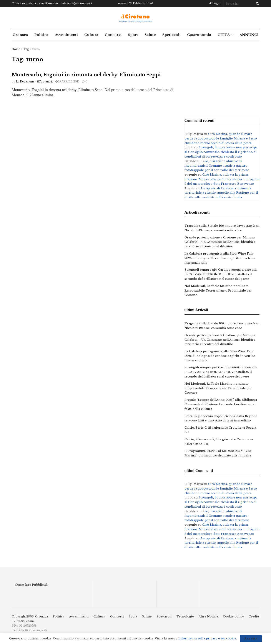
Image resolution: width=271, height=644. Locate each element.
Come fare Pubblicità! (32, 585)
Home (16, 49)
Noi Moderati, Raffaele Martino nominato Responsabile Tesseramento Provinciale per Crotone (218, 291)
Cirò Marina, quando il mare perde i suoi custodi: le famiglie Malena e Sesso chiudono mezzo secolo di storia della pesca (221, 138)
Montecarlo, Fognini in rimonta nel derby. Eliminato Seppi (86, 75)
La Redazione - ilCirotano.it (34, 81)
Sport (133, 35)
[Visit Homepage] (135, 18)
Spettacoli (171, 35)
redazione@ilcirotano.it (76, 3)
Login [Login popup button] (215, 3)
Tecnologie (185, 616)
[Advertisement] (222, 77)
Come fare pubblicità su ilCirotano (35, 3)
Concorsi (113, 35)
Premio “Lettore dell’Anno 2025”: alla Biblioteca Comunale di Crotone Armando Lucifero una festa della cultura (221, 404)
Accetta (251, 638)
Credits (254, 616)
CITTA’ (224, 35)
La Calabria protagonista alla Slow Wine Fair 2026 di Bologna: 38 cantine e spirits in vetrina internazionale (220, 258)
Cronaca (20, 35)
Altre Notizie (208, 616)
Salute (150, 35)
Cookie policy (233, 616)
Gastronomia (199, 35)
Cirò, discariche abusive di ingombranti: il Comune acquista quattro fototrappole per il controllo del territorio (217, 166)
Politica (41, 35)
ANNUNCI (249, 35)
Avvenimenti (66, 35)
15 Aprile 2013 (67, 81)
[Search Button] (257, 3)
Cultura (91, 35)
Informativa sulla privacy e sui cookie (207, 638)
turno (36, 49)
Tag (26, 49)
